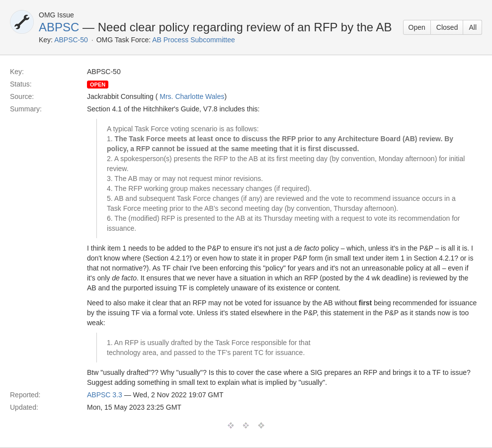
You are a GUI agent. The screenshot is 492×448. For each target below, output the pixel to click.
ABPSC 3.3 (105, 395)
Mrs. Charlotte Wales (192, 96)
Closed (447, 27)
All (473, 27)
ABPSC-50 (71, 40)
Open (417, 27)
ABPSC (59, 27)
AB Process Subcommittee (194, 40)
